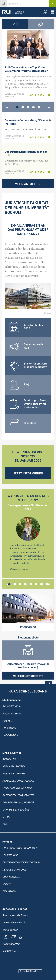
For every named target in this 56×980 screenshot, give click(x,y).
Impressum (9, 951)
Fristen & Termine (14, 774)
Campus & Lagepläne (16, 810)
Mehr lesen (37, 95)
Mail (13, 937)
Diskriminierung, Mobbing (18, 802)
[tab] (15, 24)
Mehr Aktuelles (28, 184)
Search (52, 4)
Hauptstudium (12, 714)
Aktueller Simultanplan (18, 781)
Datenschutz (11, 944)
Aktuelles (9, 759)
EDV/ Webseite (11, 877)
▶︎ (49, 107)
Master (7, 721)
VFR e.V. (7, 884)
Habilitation (10, 735)
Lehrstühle (10, 855)
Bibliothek (9, 891)
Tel (6, 937)
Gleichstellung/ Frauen (18, 795)
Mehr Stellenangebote (28, 676)
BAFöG (6, 817)
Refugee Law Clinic (14, 870)
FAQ (5, 824)
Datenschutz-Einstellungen (30, 971)
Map (20, 937)
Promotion (9, 728)
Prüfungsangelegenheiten (20, 848)
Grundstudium (12, 706)
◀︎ (7, 107)
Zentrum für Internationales (21, 862)
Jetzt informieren (28, 473)
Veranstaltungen (14, 766)
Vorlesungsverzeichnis (17, 788)
